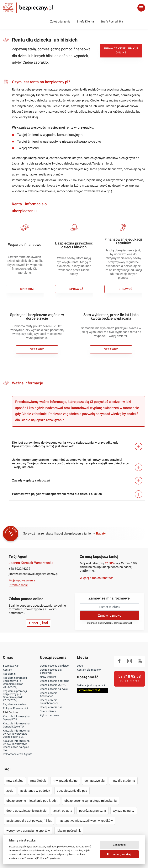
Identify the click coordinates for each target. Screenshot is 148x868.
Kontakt (8, 670)
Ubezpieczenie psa (51, 707)
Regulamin (9, 674)
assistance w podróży (35, 791)
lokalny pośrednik (69, 831)
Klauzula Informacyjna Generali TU (16, 718)
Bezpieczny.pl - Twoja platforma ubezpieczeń (28, 8)
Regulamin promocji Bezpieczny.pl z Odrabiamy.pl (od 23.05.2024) (15, 683)
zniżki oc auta (63, 811)
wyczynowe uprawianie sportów (28, 831)
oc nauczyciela (95, 781)
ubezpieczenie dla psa (72, 791)
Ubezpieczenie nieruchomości (49, 702)
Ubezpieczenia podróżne (55, 681)
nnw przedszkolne (65, 781)
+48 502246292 (19, 569)
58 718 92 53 (129, 676)
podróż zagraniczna (92, 811)
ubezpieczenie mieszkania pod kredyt (32, 801)
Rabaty (101, 533)
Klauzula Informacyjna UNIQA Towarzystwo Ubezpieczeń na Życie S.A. (16, 746)
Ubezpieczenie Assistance (49, 695)
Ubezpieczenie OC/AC (53, 685)
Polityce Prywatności (49, 858)
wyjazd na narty (124, 811)
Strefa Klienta (85, 22)
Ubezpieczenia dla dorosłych (51, 671)
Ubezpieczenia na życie (54, 689)
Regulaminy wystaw (15, 704)
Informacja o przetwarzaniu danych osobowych (110, 623)
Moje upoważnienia (22, 580)
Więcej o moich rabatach (97, 578)
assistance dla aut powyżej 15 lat (29, 821)
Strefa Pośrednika (112, 22)
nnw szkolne (15, 781)
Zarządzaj (119, 845)
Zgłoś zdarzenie (60, 22)
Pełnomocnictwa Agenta (18, 754)
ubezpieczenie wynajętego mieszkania (91, 801)
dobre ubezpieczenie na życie (26, 811)
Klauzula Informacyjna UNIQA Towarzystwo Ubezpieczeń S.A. (16, 734)
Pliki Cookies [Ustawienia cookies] (11, 713)
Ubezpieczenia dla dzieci (55, 666)
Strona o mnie (18, 585)
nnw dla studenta (123, 781)
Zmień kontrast (89, 690)
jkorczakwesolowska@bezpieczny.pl (34, 574)
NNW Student (48, 677)
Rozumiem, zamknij (119, 854)
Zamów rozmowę (110, 616)
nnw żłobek (38, 781)
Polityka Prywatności (15, 708)
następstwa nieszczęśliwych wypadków (86, 821)
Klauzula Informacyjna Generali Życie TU (16, 725)
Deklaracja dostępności (91, 685)
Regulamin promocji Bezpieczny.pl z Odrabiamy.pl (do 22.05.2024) (15, 696)
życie (10, 791)
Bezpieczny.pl (11, 666)
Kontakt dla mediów (89, 670)
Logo (80, 666)
